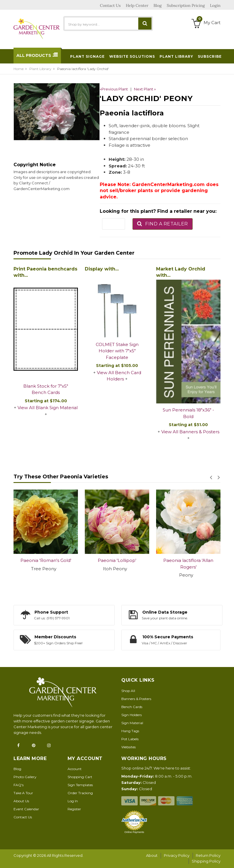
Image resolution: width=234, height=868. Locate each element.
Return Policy (208, 855)
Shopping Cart (80, 777)
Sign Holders (132, 715)
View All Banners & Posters (190, 432)
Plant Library (40, 69)
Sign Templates (80, 785)
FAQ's (19, 785)
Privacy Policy (177, 855)
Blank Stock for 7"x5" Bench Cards (46, 389)
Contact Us (23, 817)
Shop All (128, 691)
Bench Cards (132, 707)
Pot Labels (130, 739)
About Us (21, 801)
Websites (128, 747)
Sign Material (132, 723)
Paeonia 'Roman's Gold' (46, 560)
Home (19, 69)
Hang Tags (130, 731)
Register (74, 809)
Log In (73, 801)
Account (75, 769)
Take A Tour (23, 793)
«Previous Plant (114, 89)
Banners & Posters (136, 699)
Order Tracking (80, 793)
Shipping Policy (206, 861)
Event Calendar (26, 809)
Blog (17, 769)
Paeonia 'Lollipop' (117, 560)
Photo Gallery (25, 777)
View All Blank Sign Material (48, 408)
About (152, 855)
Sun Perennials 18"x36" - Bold (188, 413)
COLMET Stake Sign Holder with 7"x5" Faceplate (117, 351)
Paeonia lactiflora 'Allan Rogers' (188, 564)
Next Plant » (145, 89)
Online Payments (134, 832)
